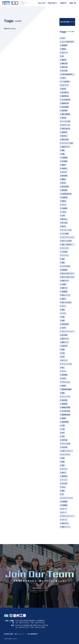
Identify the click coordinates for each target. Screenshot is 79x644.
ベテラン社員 (66, 444)
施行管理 (64, 176)
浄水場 (64, 118)
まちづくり (65, 85)
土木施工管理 (66, 411)
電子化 (64, 226)
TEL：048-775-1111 (22, 623)
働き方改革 (65, 140)
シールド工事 (66, 121)
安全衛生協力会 (66, 194)
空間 (63, 321)
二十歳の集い (66, 82)
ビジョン (64, 469)
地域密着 (64, 292)
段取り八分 (65, 281)
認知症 (64, 386)
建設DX (64, 60)
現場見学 (64, 132)
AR (63, 56)
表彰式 (64, 165)
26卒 (63, 38)
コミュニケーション (68, 237)
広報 (63, 426)
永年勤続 (64, 161)
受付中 (64, 183)
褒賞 (63, 154)
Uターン (64, 509)
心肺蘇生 (64, 208)
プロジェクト (66, 382)
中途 (63, 436)
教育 (63, 462)
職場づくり (65, 342)
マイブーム (65, 255)
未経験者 (64, 505)
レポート (64, 520)
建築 (63, 393)
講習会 (64, 201)
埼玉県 (64, 89)
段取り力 (64, 288)
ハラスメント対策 (67, 143)
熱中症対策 (65, 187)
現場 (63, 310)
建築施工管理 (66, 408)
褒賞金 (64, 49)
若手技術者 (65, 324)
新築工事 (64, 67)
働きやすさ (65, 339)
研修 (63, 458)
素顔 (63, 263)
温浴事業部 (65, 422)
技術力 (64, 299)
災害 (63, 353)
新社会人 (64, 219)
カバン (64, 306)
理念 (63, 465)
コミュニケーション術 (68, 331)
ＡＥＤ (64, 205)
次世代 (64, 379)
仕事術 (64, 284)
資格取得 (64, 45)
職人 (63, 368)
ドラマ (64, 313)
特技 (63, 259)
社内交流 (64, 484)
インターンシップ (67, 498)
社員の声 (64, 346)
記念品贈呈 (65, 107)
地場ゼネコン (66, 147)
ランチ (64, 371)
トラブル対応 (66, 266)
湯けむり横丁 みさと (68, 277)
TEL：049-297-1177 (22, 628)
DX (63, 494)
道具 (63, 350)
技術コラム (65, 523)
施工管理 (64, 335)
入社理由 (64, 252)
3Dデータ (65, 53)
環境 (63, 491)
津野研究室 (65, 96)
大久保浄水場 (66, 100)
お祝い (64, 78)
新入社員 (64, 223)
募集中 (64, 179)
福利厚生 (64, 476)
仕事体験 (64, 502)
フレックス (65, 248)
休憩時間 (64, 375)
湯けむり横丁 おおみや (68, 274)
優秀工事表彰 (66, 114)
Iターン (64, 513)
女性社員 (64, 447)
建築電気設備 (66, 415)
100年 (64, 328)
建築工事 (64, 64)
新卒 (63, 433)
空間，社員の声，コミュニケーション (68, 245)
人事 (63, 429)
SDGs (64, 487)
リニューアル (66, 397)
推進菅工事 (65, 103)
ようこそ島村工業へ (68, 42)
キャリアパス (66, 455)
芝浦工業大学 (66, 129)
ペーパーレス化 (66, 230)
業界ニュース (66, 527)
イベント (64, 480)
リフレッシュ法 (66, 364)
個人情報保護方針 (33, 634)
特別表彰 (64, 111)
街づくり (64, 360)
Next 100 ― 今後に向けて (48, 3)
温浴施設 (64, 270)
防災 (63, 357)
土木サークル (66, 125)
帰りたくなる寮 (66, 241)
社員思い (64, 169)
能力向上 (64, 136)
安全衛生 (64, 190)
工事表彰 (64, 158)
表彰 (63, 150)
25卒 (63, 216)
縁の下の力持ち (66, 303)
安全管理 (64, 400)
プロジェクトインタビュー (68, 516)
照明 (63, 317)
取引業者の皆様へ (14, 634)
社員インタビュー (67, 451)
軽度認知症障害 (66, 389)
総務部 (64, 418)
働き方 (64, 473)
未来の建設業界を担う (68, 74)
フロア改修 (65, 234)
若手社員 (64, 440)
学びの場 (64, 71)
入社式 (64, 212)
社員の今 (63, 3)
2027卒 (64, 172)
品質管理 (64, 404)
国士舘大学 (65, 93)
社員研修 (64, 198)
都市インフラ (66, 295)
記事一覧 (73, 3)
